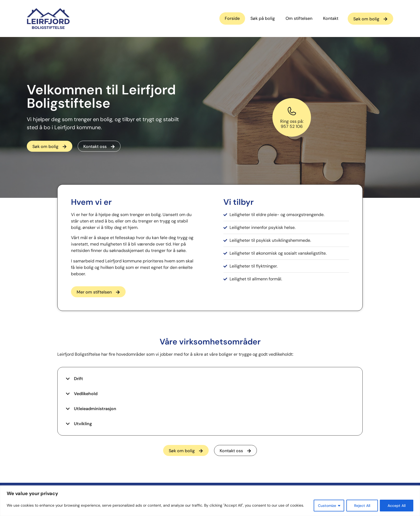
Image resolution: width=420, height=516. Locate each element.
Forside (232, 18)
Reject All (362, 506)
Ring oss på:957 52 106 (292, 124)
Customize (326, 506)
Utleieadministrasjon (95, 409)
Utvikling (83, 424)
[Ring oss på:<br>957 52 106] (292, 111)
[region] (210, 501)
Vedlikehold (86, 394)
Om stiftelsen (299, 18)
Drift (78, 379)
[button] (210, 379)
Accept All (397, 506)
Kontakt (331, 18)
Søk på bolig (263, 18)
